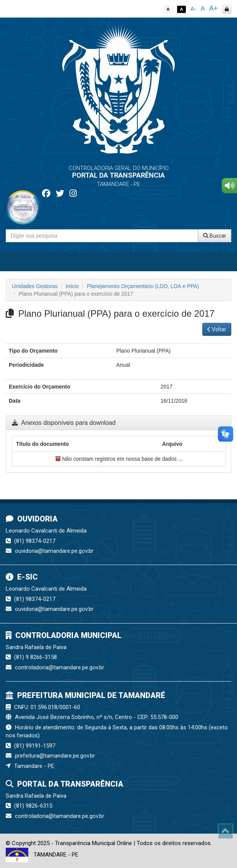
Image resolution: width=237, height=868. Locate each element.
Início (72, 286)
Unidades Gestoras (35, 286)
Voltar (217, 329)
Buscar (215, 236)
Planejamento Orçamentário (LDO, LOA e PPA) (143, 286)
